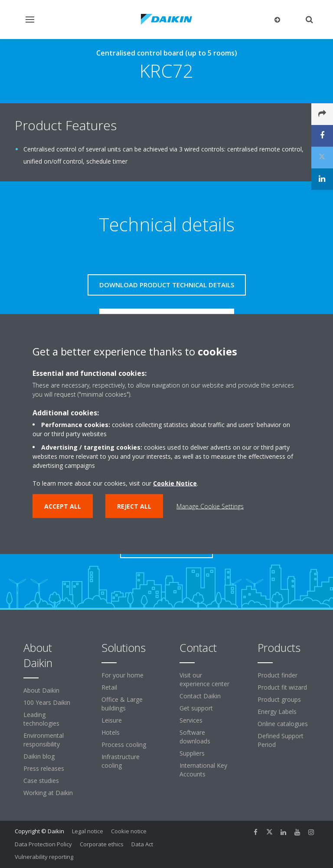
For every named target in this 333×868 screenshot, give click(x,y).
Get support (196, 708)
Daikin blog (39, 756)
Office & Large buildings (122, 704)
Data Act (142, 844)
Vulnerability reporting (44, 857)
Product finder (277, 675)
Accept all (63, 506)
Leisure (112, 720)
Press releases (44, 768)
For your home (122, 675)
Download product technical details (167, 285)
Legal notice (88, 831)
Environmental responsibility (44, 740)
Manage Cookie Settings (210, 506)
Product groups (279, 699)
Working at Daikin (48, 793)
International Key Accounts (203, 770)
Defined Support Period (281, 740)
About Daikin (41, 690)
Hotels (111, 732)
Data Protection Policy (43, 844)
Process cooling (124, 745)
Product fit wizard (282, 687)
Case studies (41, 781)
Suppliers (192, 753)
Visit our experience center (204, 679)
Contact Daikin (200, 696)
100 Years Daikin (47, 702)
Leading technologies (41, 719)
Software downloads (195, 737)
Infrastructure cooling (121, 761)
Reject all (134, 506)
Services (191, 720)
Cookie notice (129, 831)
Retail (109, 687)
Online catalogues (283, 724)
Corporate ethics (102, 844)
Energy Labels (277, 712)
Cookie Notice (175, 483)
